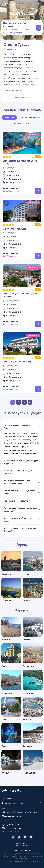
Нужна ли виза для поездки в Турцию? (17, 427)
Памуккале (28, 666)
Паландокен (29, 773)
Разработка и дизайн (22, 851)
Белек (5, 746)
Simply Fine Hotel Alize (14, 229)
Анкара (27, 600)
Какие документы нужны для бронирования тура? (17, 482)
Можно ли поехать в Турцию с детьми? (17, 520)
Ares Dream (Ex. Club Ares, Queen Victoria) (20, 295)
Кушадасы (28, 693)
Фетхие (6, 639)
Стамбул (6, 574)
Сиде (4, 666)
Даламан (6, 600)
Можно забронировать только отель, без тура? (20, 530)
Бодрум (27, 719)
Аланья (5, 773)
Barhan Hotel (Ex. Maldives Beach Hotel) (20, 162)
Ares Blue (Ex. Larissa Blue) (17, 361)
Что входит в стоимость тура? (17, 501)
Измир (26, 574)
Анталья (27, 746)
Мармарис (7, 693)
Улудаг (26, 639)
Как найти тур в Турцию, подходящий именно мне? (20, 509)
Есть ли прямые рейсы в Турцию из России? (20, 492)
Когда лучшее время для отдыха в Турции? (19, 472)
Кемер (5, 719)
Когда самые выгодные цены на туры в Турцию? (21, 462)
